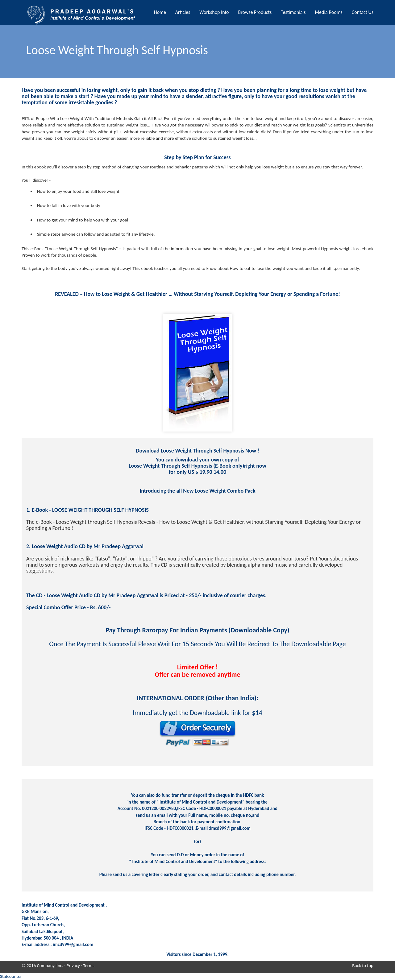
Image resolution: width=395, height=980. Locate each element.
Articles (183, 12)
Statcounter (11, 976)
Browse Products (255, 12)
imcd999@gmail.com (73, 945)
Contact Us (363, 12)
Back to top (363, 966)
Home (160, 12)
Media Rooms (328, 12)
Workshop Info (214, 12)
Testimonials (293, 12)
